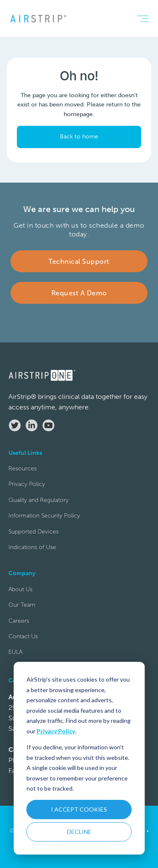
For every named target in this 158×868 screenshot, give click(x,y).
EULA (15, 652)
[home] (38, 19)
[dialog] (79, 758)
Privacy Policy (56, 731)
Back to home (79, 137)
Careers (19, 621)
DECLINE (79, 832)
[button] (143, 19)
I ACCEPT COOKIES (79, 809)
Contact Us (23, 636)
